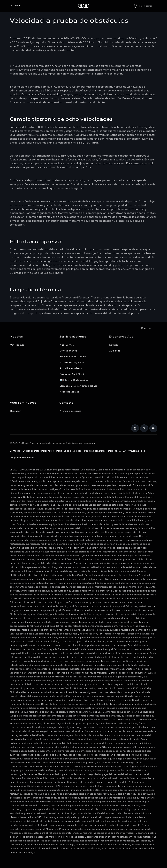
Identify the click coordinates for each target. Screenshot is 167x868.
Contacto (15, 451)
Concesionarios (68, 351)
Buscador (15, 411)
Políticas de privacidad (69, 451)
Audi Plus (115, 351)
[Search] (153, 6)
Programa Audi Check (72, 374)
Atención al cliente (70, 411)
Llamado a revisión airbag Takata (78, 386)
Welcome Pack (137, 451)
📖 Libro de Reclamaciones (75, 380)
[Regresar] (149, 328)
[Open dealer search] (135, 6)
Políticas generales (95, 451)
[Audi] (15, 6)
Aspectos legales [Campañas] (69, 392)
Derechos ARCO (117, 451)
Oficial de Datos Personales (38, 451)
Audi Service (67, 345)
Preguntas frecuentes (22, 458)
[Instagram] (144, 428)
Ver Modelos (17, 345)
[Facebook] (135, 428)
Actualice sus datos (71, 368)
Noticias (114, 345)
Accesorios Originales (72, 362)
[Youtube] (153, 428)
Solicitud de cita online (73, 356)
